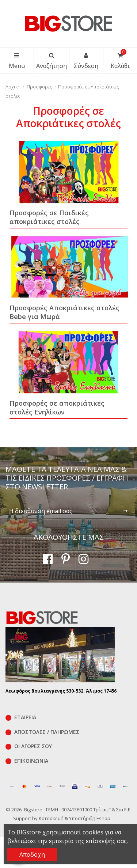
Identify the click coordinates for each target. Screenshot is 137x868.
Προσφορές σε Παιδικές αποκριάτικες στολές (49, 217)
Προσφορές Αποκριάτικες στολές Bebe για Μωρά (64, 312)
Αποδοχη (32, 854)
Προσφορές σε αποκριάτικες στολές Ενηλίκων (57, 408)
